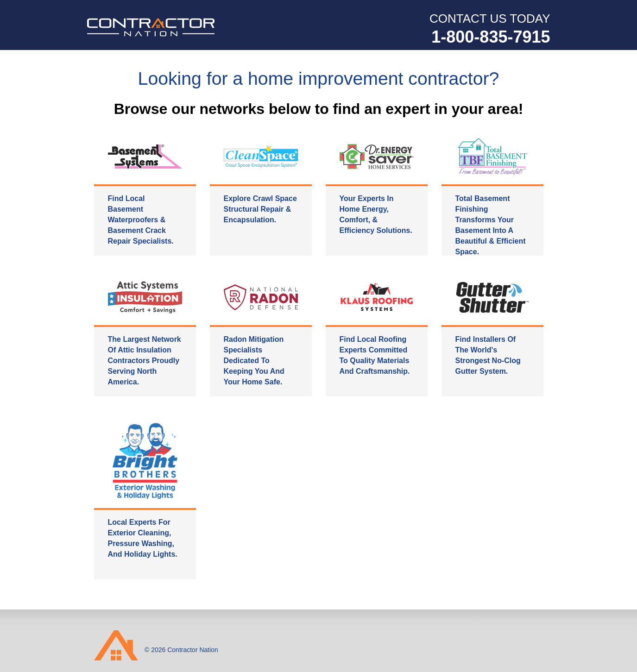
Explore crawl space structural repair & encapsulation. (260, 209)
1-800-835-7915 (491, 37)
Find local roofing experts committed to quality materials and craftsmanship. (375, 355)
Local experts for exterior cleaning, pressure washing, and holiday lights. (143, 538)
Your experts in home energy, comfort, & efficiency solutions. (376, 214)
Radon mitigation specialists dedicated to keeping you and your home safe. (254, 361)
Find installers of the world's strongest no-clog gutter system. (488, 355)
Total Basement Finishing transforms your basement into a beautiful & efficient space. (491, 225)
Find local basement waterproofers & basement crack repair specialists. (141, 220)
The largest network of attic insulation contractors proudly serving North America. (145, 361)
